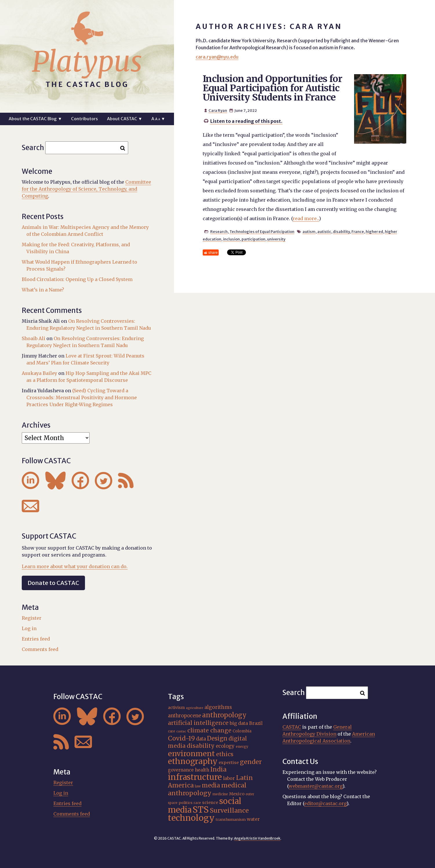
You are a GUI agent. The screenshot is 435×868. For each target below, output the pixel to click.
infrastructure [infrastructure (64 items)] (195, 777)
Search (33, 148)
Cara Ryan (218, 110)
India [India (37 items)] (218, 769)
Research (219, 231)
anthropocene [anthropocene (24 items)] (184, 716)
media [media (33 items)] (211, 785)
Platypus (87, 62)
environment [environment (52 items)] (191, 754)
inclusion (231, 239)
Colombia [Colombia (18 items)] (242, 731)
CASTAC (292, 727)
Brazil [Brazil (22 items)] (256, 723)
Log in (29, 628)
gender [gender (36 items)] (251, 762)
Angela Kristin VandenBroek (257, 838)
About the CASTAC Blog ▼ (35, 119)
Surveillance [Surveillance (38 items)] (229, 810)
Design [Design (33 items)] (217, 738)
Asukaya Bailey (39, 373)
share (213, 252)
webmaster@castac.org (316, 786)
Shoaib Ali (33, 338)
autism (309, 231)
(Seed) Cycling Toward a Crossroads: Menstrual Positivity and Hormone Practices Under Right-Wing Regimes (82, 397)
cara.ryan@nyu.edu (217, 57)
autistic (324, 231)
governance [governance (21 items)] (181, 770)
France (358, 231)
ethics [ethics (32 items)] (225, 754)
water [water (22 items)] (253, 819)
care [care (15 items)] (172, 731)
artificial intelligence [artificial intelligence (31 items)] (198, 723)
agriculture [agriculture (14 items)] (195, 708)
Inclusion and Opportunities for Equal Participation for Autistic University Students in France (272, 88)
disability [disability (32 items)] (201, 746)
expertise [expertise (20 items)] (229, 763)
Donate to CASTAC (53, 583)
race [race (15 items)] (197, 803)
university (276, 239)
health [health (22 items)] (202, 770)
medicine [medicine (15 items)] (220, 794)
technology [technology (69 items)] (191, 818)
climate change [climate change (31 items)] (209, 730)
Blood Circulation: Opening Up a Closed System (77, 279)
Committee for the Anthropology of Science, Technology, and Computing (86, 189)
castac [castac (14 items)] (181, 731)
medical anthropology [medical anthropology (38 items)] (207, 789)
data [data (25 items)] (201, 739)
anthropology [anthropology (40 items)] (224, 715)
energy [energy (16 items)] (242, 746)
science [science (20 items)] (210, 803)
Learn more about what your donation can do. (75, 566)
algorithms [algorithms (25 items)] (218, 707)
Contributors (84, 119)
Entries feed (36, 639)
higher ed (374, 231)
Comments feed (40, 649)
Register (32, 618)
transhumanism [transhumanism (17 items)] (231, 819)
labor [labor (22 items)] (229, 778)
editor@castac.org (325, 803)
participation (253, 239)
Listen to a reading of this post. (246, 121)
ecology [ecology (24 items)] (225, 746)
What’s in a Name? (43, 290)
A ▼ (158, 119)
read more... (306, 218)
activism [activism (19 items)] (176, 707)
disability (341, 231)
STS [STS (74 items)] (201, 810)
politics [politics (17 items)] (186, 803)
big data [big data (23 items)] (239, 723)
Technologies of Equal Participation (262, 231)
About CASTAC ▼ (125, 119)
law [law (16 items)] (198, 786)
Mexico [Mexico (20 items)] (237, 794)
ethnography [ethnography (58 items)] (193, 761)
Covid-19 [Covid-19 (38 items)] (181, 738)
